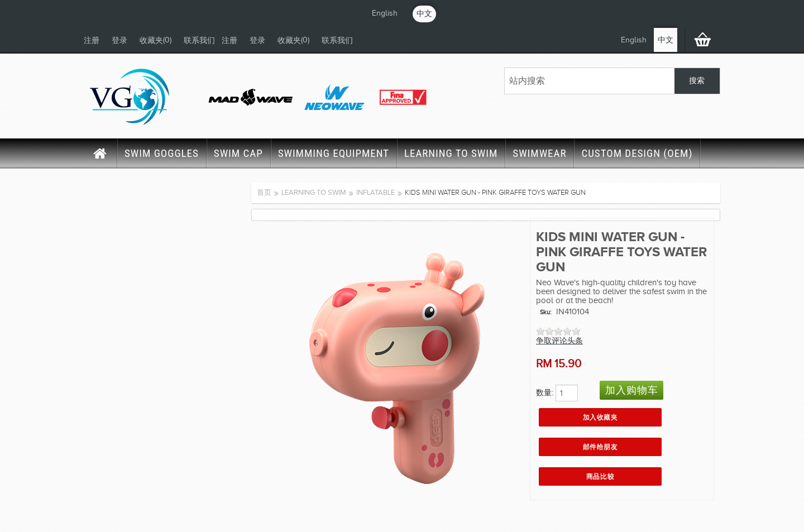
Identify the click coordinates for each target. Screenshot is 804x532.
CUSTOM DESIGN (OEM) (637, 153)
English (385, 13)
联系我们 (199, 40)
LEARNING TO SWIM (451, 153)
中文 (424, 14)
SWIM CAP (238, 153)
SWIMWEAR (539, 153)
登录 (119, 40)
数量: (545, 393)
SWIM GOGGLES (162, 153)
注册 (92, 40)
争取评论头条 (559, 341)
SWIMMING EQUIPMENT (334, 153)
